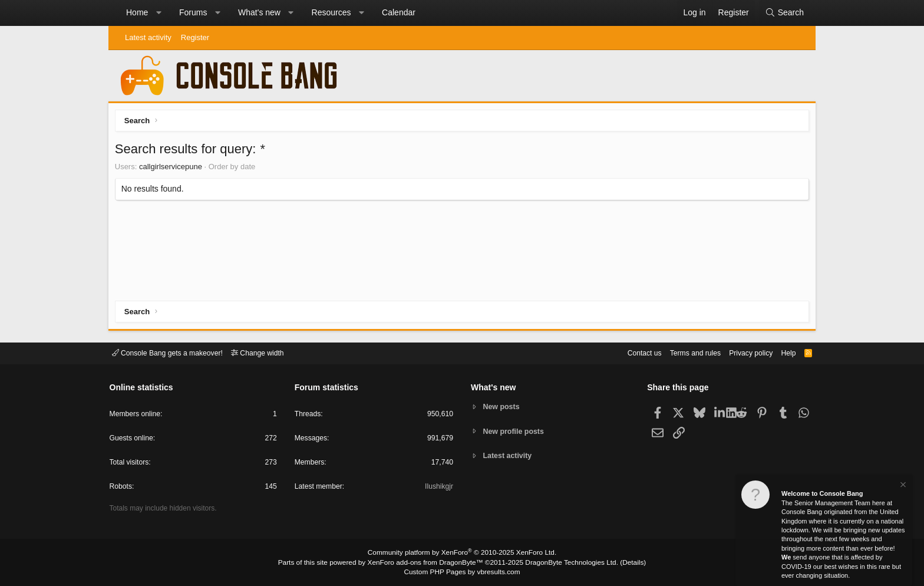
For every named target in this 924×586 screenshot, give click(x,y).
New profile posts (516, 431)
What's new (259, 12)
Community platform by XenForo (462, 554)
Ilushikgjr (438, 488)
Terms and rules (683, 352)
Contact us (629, 352)
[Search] (784, 13)
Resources (331, 12)
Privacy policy (742, 352)
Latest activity (148, 37)
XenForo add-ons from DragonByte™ (428, 563)
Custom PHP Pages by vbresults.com (462, 572)
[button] (159, 13)
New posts (503, 406)
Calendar (399, 12)
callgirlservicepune (173, 169)
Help (782, 352)
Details (621, 563)
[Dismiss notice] (902, 486)
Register (195, 37)
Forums (193, 12)
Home (137, 12)
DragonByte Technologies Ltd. (564, 563)
